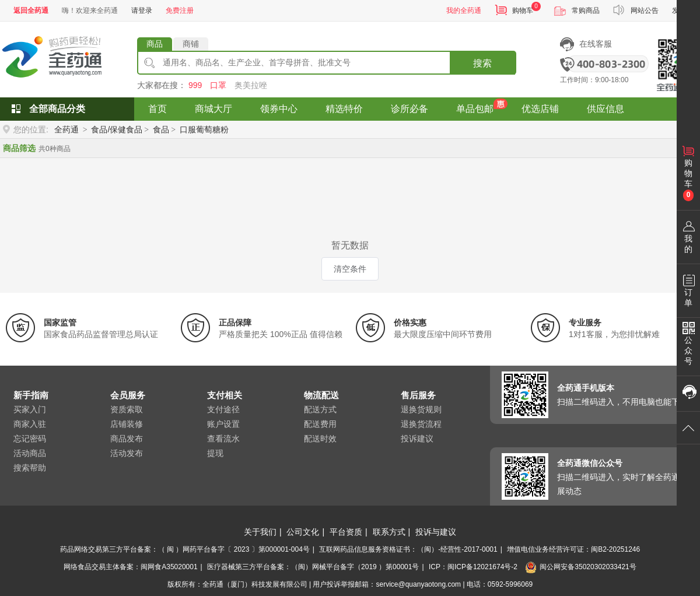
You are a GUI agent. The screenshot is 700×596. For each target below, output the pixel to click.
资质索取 (127, 409)
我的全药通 (464, 10)
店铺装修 (127, 424)
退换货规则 (421, 409)
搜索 (482, 63)
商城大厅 (213, 109)
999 (195, 85)
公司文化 (303, 532)
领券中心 (279, 109)
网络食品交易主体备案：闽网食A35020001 (130, 567)
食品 (161, 129)
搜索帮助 (30, 468)
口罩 (218, 85)
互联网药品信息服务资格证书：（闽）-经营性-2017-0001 (408, 549)
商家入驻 (30, 424)
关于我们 (260, 532)
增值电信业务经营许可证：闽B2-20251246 (573, 549)
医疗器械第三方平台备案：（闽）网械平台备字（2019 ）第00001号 (313, 567)
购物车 (523, 10)
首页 (157, 109)
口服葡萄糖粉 (204, 129)
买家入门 (30, 409)
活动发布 (127, 453)
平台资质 (346, 532)
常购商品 (586, 10)
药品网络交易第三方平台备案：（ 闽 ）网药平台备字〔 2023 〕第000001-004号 (185, 549)
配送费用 (320, 424)
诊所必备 (409, 109)
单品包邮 (475, 109)
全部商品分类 (57, 109)
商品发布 (127, 439)
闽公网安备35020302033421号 (580, 567)
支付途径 (223, 409)
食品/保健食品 (117, 129)
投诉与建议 (436, 532)
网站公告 (645, 10)
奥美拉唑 (251, 85)
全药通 (66, 129)
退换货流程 (421, 424)
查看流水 (223, 439)
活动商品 (30, 453)
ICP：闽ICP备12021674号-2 (473, 567)
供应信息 (605, 109)
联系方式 (389, 532)
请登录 (142, 10)
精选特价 (344, 109)
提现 (215, 453)
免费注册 (180, 10)
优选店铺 (540, 109)
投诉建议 (417, 439)
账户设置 (223, 424)
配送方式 (320, 409)
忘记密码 (30, 439)
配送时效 (320, 439)
